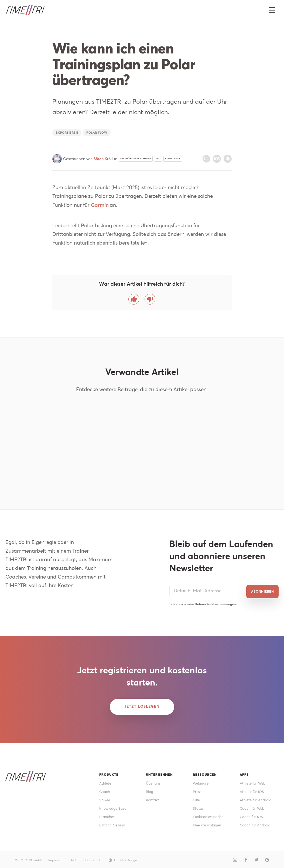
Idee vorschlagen (208, 824)
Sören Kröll (103, 159)
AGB (74, 859)
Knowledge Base (114, 807)
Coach (105, 789)
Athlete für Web (254, 780)
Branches (107, 815)
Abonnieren (262, 588)
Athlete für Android (257, 798)
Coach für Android (256, 824)
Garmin (100, 205)
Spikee (105, 798)
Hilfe (197, 798)
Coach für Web (253, 807)
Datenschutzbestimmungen (215, 600)
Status (198, 807)
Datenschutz (93, 859)
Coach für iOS (252, 815)
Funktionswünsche (209, 815)
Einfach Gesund (113, 824)
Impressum (56, 859)
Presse (199, 789)
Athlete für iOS (253, 789)
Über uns (154, 780)
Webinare (201, 780)
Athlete (106, 780)
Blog (150, 789)
